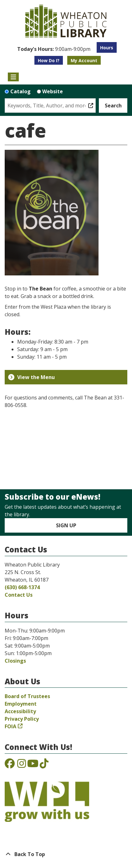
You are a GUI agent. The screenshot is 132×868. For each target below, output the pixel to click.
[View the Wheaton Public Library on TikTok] (44, 765)
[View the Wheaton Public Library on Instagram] (22, 765)
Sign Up (66, 525)
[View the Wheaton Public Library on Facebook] (10, 765)
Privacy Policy (22, 719)
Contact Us (19, 595)
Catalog (20, 91)
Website (53, 91)
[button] (54, 49)
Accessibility (20, 711)
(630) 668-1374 (22, 587)
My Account (84, 60)
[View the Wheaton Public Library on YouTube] (33, 765)
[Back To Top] (66, 854)
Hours (107, 48)
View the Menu (31, 377)
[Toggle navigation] (13, 77)
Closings (15, 661)
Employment (21, 704)
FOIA (10, 726)
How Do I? (49, 60)
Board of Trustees (27, 696)
